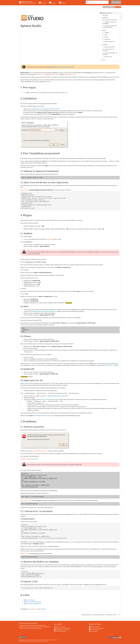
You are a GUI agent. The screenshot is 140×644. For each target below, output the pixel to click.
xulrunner (35, 459)
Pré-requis (105, 15)
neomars (43, 609)
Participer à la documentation (62, 628)
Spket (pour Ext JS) (110, 41)
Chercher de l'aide (94, 627)
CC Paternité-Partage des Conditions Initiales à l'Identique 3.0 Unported (34, 641)
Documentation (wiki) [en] (33, 603)
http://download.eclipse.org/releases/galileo (43, 311)
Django (48, 74)
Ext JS (50, 383)
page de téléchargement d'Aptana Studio (48, 109)
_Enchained (32, 609)
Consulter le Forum (95, 630)
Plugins (104, 30)
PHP (106, 35)
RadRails (107, 33)
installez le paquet (26, 459)
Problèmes (105, 45)
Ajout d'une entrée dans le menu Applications (110, 26)
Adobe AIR (108, 39)
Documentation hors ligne (61, 630)
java (71, 542)
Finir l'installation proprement (110, 20)
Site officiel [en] (30, 600)
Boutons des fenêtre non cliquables (110, 54)
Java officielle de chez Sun (40, 451)
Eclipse (49, 81)
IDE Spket (25, 383)
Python (43, 74)
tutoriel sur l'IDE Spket (46, 399)
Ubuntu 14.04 (108, 57)
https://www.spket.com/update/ (59, 396)
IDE (113, 7)
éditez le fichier (25, 553)
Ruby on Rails (55, 74)
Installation (105, 17)
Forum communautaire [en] (33, 602)
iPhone (107, 37)
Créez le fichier (25, 190)
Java (25, 92)
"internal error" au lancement (108, 50)
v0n (37, 609)
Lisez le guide (93, 631)
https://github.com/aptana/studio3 (64, 67)
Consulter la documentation (97, 628)
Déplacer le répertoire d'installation (109, 23)
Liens (104, 60)
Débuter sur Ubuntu (60, 627)
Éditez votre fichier (26, 500)
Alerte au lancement (110, 47)
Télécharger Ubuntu (60, 631)
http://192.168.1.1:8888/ (111, 365)
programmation (107, 7)
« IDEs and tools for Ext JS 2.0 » (43, 415)
